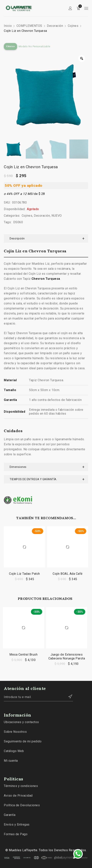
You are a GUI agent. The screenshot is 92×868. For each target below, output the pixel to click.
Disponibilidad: (15, 209)
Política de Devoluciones (22, 805)
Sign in (70, 8)
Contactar (68, 696)
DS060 (18, 222)
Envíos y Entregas (17, 824)
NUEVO (57, 216)
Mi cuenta (11, 761)
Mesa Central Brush (23, 655)
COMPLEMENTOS (29, 26)
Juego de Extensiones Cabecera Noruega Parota (67, 656)
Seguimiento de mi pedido (23, 741)
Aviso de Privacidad (18, 796)
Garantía (10, 815)
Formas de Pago (16, 834)
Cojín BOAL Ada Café (68, 574)
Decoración (55, 26)
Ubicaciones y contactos (21, 722)
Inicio (8, 26)
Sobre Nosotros (15, 732)
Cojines (73, 26)
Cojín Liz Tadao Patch (24, 574)
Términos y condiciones (21, 786)
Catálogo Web (14, 751)
